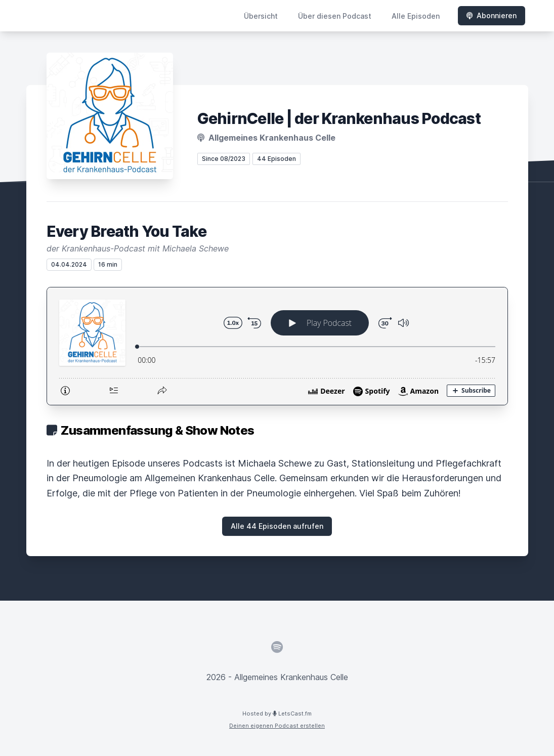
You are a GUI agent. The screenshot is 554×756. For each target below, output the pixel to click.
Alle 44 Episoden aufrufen (277, 526)
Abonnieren (492, 15)
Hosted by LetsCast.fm (277, 713)
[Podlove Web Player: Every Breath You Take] (277, 346)
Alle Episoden (416, 16)
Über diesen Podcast (335, 16)
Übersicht (261, 16)
